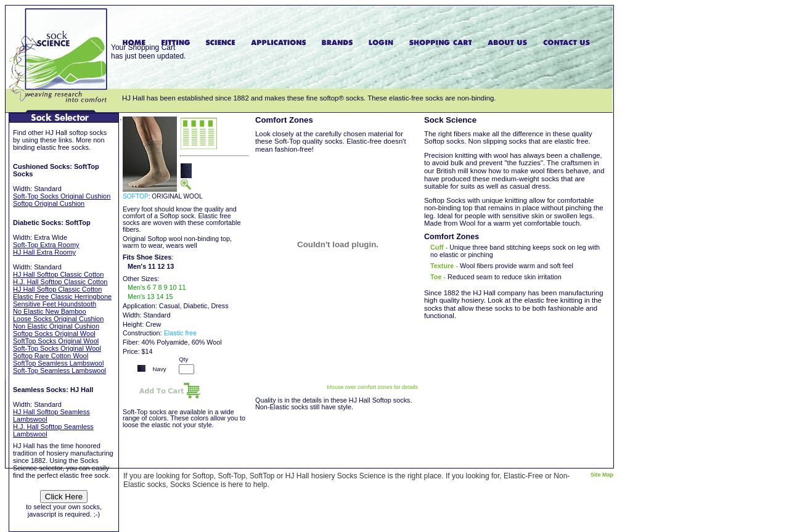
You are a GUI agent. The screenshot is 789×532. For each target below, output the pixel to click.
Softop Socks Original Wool (54, 334)
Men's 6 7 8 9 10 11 (157, 287)
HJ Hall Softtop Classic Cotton (58, 274)
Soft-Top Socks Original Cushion (62, 196)
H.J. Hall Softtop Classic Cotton (60, 282)
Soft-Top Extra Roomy (46, 245)
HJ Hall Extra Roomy (44, 252)
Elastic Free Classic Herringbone (62, 297)
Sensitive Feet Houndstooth (55, 304)
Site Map (602, 475)
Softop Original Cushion (49, 203)
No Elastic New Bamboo (50, 311)
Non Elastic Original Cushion (56, 326)
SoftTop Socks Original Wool (56, 341)
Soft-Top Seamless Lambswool (59, 370)
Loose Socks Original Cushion (58, 319)
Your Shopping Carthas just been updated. (148, 52)
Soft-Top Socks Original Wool (57, 348)
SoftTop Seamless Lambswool (58, 363)
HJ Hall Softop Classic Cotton (57, 289)
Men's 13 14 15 (150, 297)
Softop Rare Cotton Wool (51, 356)
